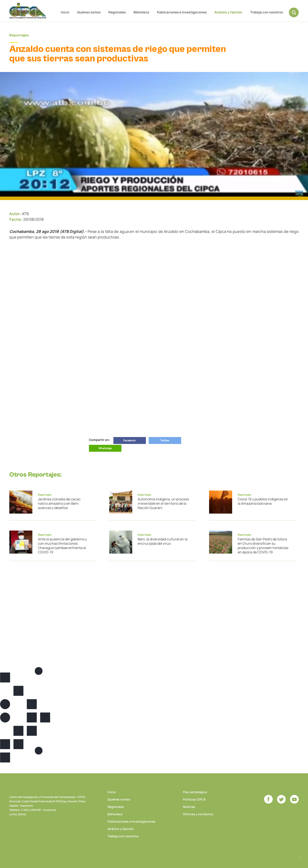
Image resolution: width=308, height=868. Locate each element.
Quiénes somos (89, 12)
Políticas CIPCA (194, 799)
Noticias (189, 807)
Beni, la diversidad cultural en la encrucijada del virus (163, 541)
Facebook (130, 440)
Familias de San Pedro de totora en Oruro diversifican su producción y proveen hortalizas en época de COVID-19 (263, 546)
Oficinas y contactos (198, 814)
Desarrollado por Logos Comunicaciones (300, 858)
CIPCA (28, 11)
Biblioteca (141, 12)
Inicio (65, 12)
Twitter (165, 440)
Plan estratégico (195, 792)
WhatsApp (105, 448)
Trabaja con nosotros (267, 12)
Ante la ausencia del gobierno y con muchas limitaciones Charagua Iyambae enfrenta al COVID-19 (62, 546)
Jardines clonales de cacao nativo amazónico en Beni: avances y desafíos (59, 503)
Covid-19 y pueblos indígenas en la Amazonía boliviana (263, 501)
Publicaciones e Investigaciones (182, 12)
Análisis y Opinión (228, 12)
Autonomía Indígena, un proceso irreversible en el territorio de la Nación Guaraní (163, 503)
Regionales (117, 12)
